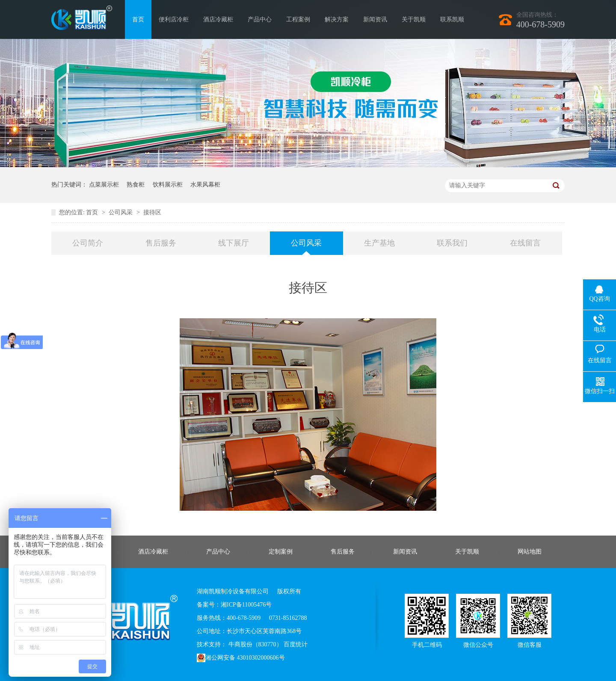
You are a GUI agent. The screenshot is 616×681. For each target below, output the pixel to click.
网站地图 (530, 552)
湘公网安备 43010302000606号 (241, 658)
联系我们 (452, 243)
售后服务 (161, 243)
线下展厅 (234, 243)
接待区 (152, 212)
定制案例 (281, 552)
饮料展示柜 (168, 185)
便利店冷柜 (174, 19)
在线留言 (525, 243)
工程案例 (298, 19)
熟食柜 (136, 185)
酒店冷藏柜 (218, 19)
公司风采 (121, 212)
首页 (138, 19)
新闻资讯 (375, 19)
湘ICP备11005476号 (246, 605)
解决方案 (337, 19)
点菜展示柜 (104, 185)
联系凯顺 (452, 19)
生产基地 (379, 243)
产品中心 (260, 19)
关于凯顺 (414, 19)
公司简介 (88, 243)
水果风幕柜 (205, 185)
